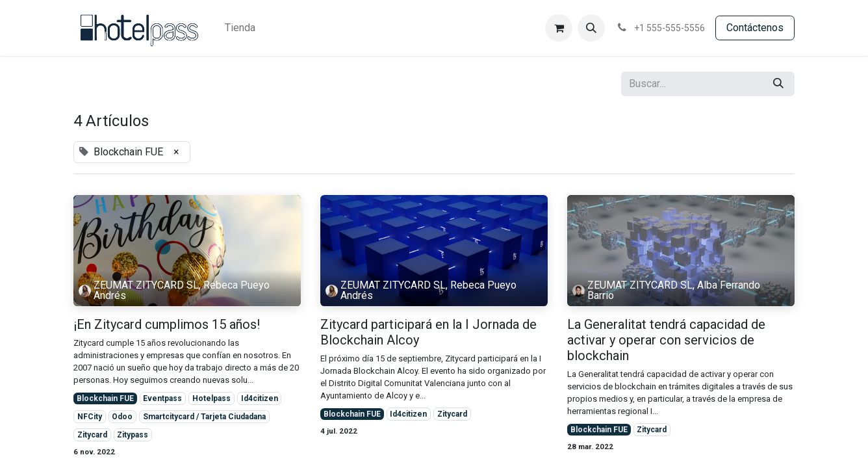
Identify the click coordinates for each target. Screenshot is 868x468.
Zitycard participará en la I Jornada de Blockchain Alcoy (428, 332)
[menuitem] (240, 28)
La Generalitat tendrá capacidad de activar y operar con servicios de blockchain (666, 340)
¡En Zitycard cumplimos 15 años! (167, 324)
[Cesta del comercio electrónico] (559, 28)
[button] (591, 28)
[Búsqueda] (778, 84)
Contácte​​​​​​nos (755, 28)
